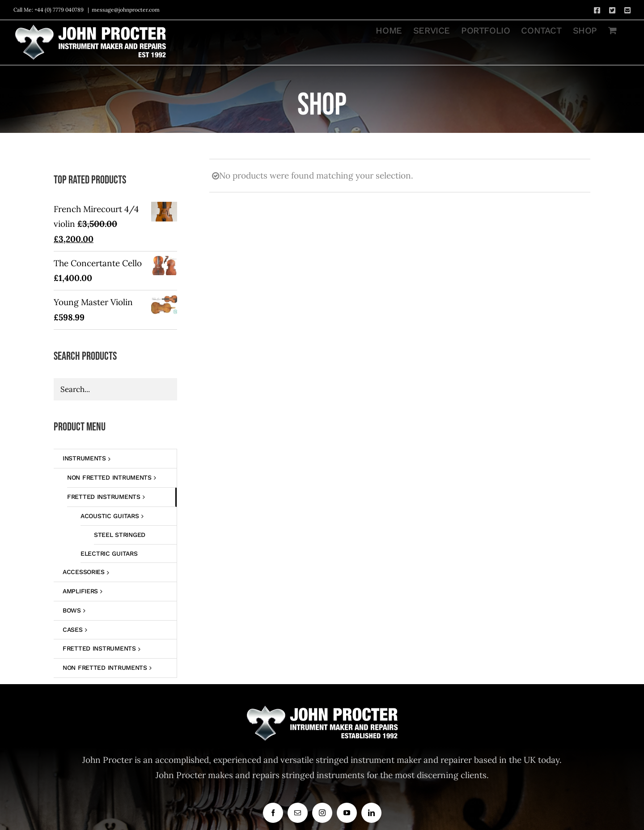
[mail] (298, 813)
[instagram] (322, 813)
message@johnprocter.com (126, 10)
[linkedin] (371, 813)
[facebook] (273, 813)
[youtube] (347, 813)
